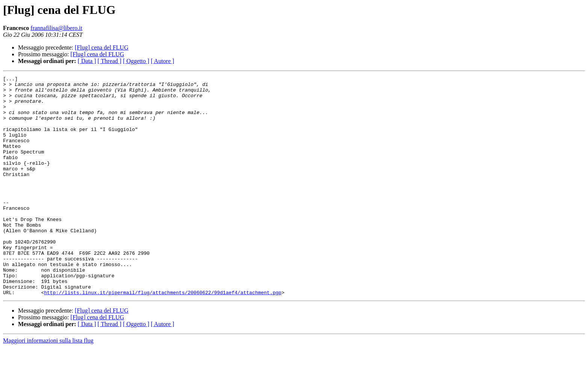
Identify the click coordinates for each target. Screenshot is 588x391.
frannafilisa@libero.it (56, 28)
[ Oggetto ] (136, 61)
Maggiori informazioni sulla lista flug (48, 384)
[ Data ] (87, 61)
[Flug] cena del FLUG (102, 47)
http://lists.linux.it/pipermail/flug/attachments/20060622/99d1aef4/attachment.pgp (163, 336)
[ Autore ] (162, 61)
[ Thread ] (110, 61)
